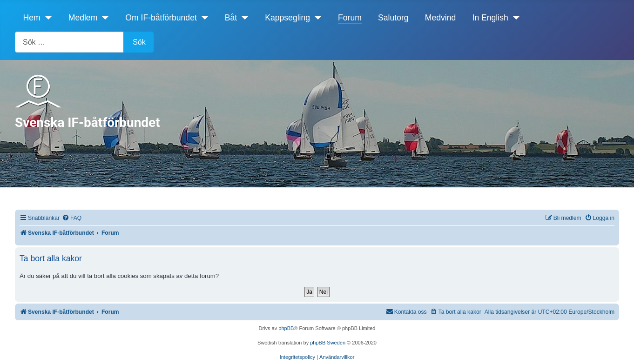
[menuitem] (72, 218)
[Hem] (46, 18)
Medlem (83, 18)
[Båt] (243, 18)
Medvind (441, 18)
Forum (350, 18)
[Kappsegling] (316, 18)
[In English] (514, 18)
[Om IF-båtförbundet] (203, 18)
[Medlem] (103, 18)
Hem (32, 18)
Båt (231, 18)
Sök (139, 42)
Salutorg (393, 18)
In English (490, 18)
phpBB (286, 328)
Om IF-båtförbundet (161, 18)
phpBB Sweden (328, 343)
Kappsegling (287, 18)
